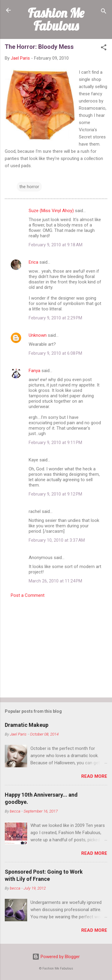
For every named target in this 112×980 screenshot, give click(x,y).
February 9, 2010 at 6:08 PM (55, 353)
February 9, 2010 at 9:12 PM (55, 494)
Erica (33, 262)
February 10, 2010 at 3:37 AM (57, 540)
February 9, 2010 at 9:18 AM (56, 245)
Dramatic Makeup (27, 725)
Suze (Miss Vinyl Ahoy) (51, 211)
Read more (94, 776)
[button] (104, 48)
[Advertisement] (56, 646)
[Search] (104, 12)
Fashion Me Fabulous (56, 19)
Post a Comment (28, 595)
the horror (29, 187)
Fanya (34, 371)
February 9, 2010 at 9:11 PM (55, 443)
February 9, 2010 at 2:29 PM (55, 318)
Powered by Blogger (56, 957)
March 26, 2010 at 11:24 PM (55, 581)
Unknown (38, 335)
